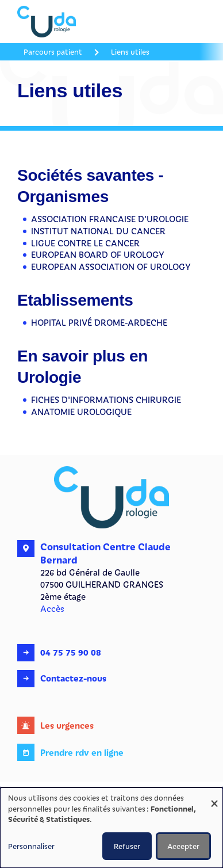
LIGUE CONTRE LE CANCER (85, 243)
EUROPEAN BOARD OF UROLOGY (98, 254)
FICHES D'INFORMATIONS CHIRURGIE (106, 399)
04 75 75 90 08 (71, 652)
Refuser (127, 846)
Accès (52, 608)
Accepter (183, 846)
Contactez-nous (73, 678)
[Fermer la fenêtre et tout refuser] (214, 795)
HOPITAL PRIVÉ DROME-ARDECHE (99, 322)
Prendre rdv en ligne (82, 752)
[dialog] (111, 828)
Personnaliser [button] (31, 846)
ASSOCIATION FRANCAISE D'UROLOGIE (110, 219)
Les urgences (67, 725)
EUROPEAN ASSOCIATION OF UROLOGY (111, 267)
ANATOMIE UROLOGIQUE (81, 412)
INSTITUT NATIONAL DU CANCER (98, 231)
